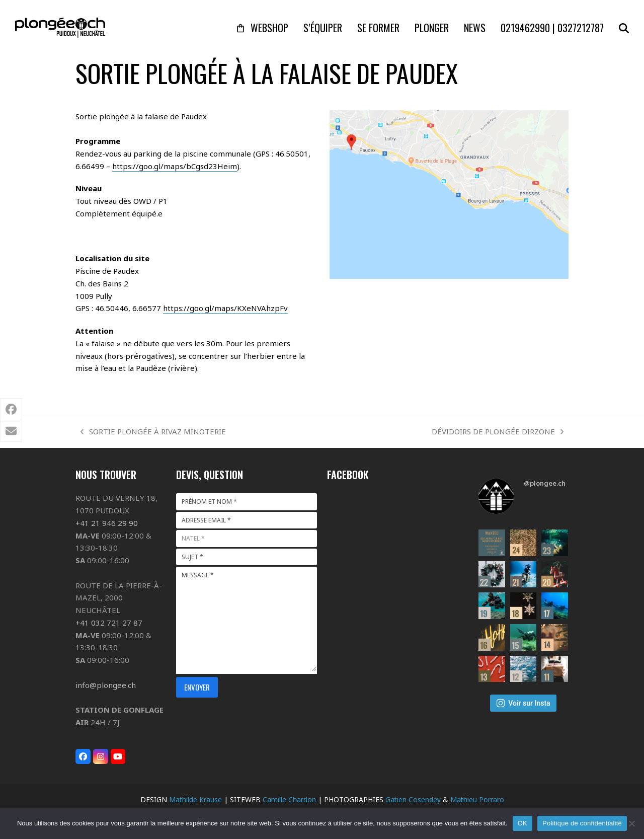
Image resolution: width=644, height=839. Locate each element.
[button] (624, 28)
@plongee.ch (545, 483)
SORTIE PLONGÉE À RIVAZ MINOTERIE (153, 432)
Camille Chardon (289, 799)
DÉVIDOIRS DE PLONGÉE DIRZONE (498, 432)
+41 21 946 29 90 (107, 523)
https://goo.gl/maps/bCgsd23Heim (175, 166)
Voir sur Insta (523, 703)
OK (522, 823)
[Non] (631, 823)
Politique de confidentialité (582, 823)
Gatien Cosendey (413, 799)
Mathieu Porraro (477, 799)
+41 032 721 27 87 (109, 623)
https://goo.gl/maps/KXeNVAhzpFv (225, 308)
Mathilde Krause (195, 799)
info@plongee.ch (106, 685)
